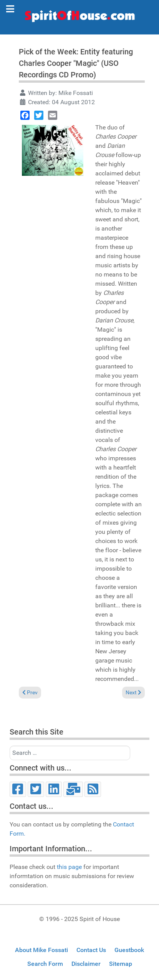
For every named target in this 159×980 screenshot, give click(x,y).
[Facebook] (18, 789)
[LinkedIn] (54, 789)
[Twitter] (36, 789)
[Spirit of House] (79, 18)
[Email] (73, 789)
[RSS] (93, 789)
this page (69, 867)
